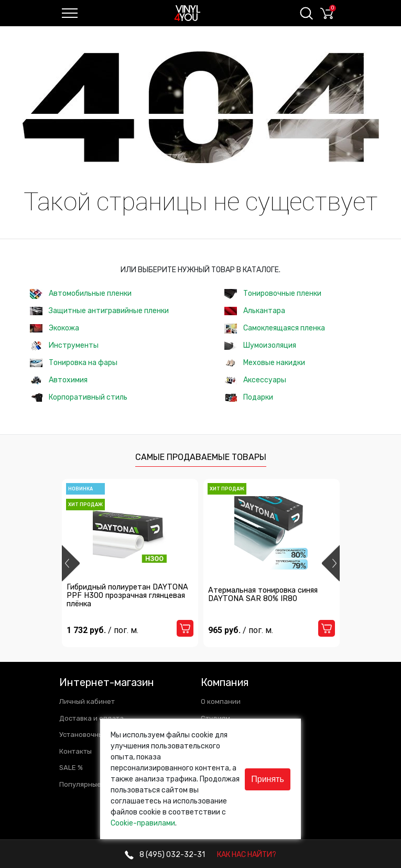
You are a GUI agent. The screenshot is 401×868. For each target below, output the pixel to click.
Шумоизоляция (260, 345)
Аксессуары (255, 380)
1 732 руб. (105, 638)
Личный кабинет (87, 701)
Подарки (249, 397)
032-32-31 (165, 855)
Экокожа (55, 328)
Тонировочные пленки (273, 294)
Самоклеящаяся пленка (275, 329)
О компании (221, 701)
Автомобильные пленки (81, 294)
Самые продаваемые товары (201, 457)
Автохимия (59, 380)
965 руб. (243, 638)
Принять (268, 779)
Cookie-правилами (143, 823)
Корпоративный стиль (79, 397)
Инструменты (64, 346)
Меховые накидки (265, 363)
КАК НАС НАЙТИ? (247, 855)
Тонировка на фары (74, 363)
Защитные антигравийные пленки (99, 311)
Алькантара (255, 311)
